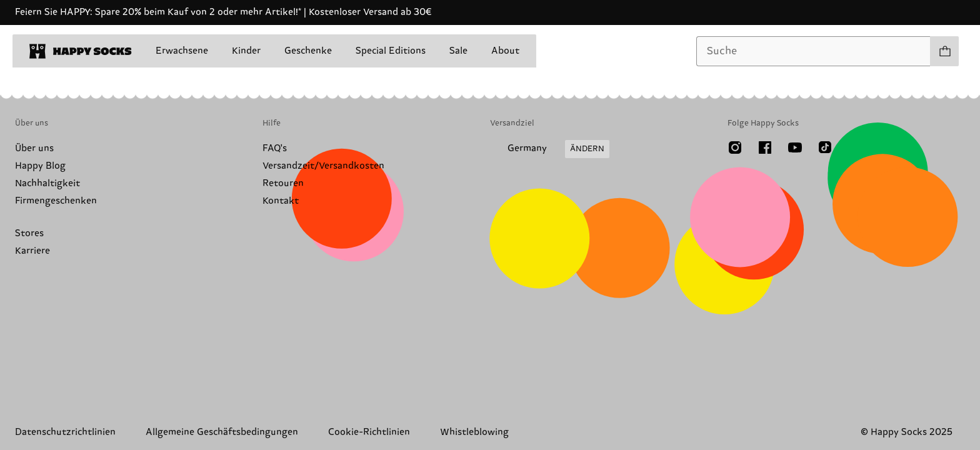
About (505, 51)
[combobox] (813, 51)
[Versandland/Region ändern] (550, 149)
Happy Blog (40, 166)
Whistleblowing (474, 432)
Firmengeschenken (56, 201)
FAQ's (275, 148)
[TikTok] (825, 147)
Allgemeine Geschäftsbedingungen (222, 432)
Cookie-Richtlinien (369, 432)
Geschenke (308, 51)
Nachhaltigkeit (47, 183)
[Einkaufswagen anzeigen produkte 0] (944, 51)
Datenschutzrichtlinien (65, 432)
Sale (458, 51)
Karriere (32, 251)
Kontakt (281, 201)
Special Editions (391, 51)
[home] (81, 51)
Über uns (34, 148)
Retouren (283, 183)
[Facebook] (765, 147)
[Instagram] (735, 147)
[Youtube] (795, 147)
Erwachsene (182, 51)
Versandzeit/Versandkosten (323, 166)
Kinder (246, 51)
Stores (29, 233)
